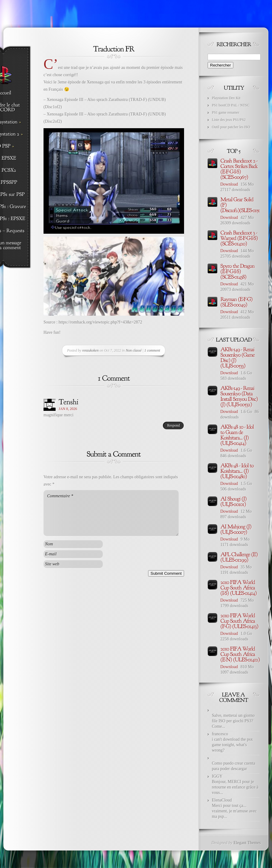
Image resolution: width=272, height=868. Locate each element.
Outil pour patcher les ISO (231, 127)
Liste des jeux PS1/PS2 (229, 120)
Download (229, 184)
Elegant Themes (247, 843)
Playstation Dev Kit (226, 98)
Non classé (134, 350)
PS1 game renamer (226, 112)
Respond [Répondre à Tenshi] (173, 425)
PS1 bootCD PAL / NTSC (231, 105)
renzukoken (90, 350)
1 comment (152, 350)
